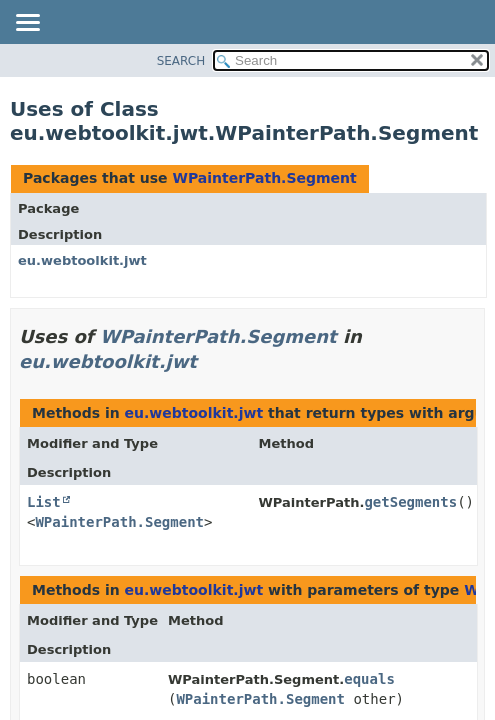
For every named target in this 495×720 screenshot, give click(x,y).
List (44, 502)
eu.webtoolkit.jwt (82, 260)
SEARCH (181, 61)
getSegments (410, 502)
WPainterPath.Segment (264, 178)
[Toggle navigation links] (27, 24)
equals (369, 679)
